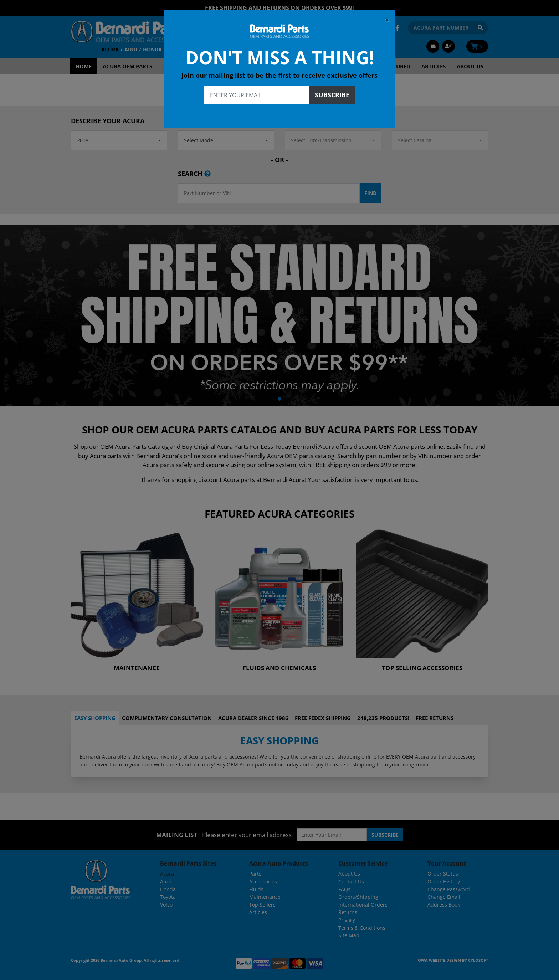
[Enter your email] (257, 92)
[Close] (387, 17)
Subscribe (332, 92)
